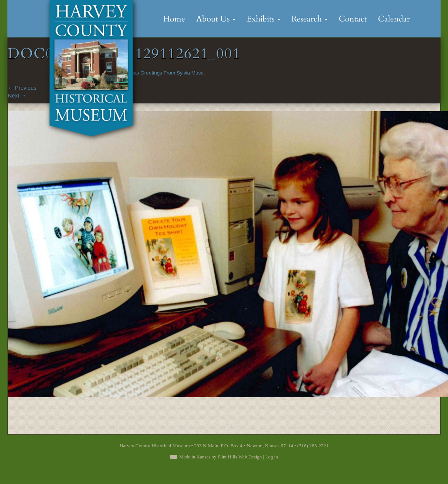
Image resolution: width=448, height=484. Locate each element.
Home (174, 19)
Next (17, 95)
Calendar (394, 19)
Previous (22, 88)
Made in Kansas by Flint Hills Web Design (220, 457)
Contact (353, 19)
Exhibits (263, 19)
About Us (216, 19)
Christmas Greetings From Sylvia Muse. (161, 73)
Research (310, 19)
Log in (271, 457)
